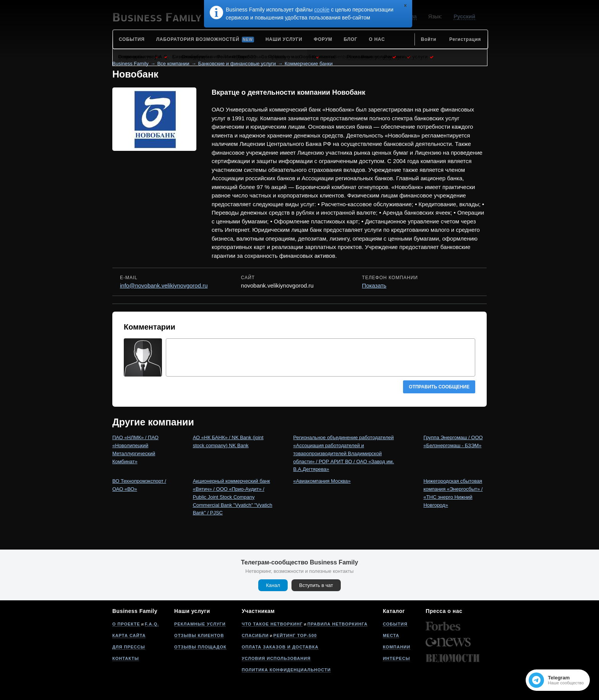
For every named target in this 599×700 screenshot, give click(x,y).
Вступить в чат (316, 585)
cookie (322, 10)
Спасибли (255, 635)
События (395, 624)
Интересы (396, 658)
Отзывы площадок (200, 647)
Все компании (173, 64)
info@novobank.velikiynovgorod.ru (164, 285)
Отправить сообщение (439, 387)
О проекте (126, 624)
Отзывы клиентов (199, 635)
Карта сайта (129, 635)
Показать (374, 285)
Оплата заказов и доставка (280, 647)
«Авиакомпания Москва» (322, 481)
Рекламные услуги (200, 624)
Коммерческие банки (309, 64)
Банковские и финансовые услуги (237, 64)
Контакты (126, 658)
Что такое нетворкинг (272, 624)
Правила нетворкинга (338, 624)
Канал (273, 585)
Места (391, 635)
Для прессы (129, 647)
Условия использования (276, 658)
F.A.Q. (152, 624)
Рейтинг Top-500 (295, 635)
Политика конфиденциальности (286, 670)
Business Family (130, 64)
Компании (397, 647)
